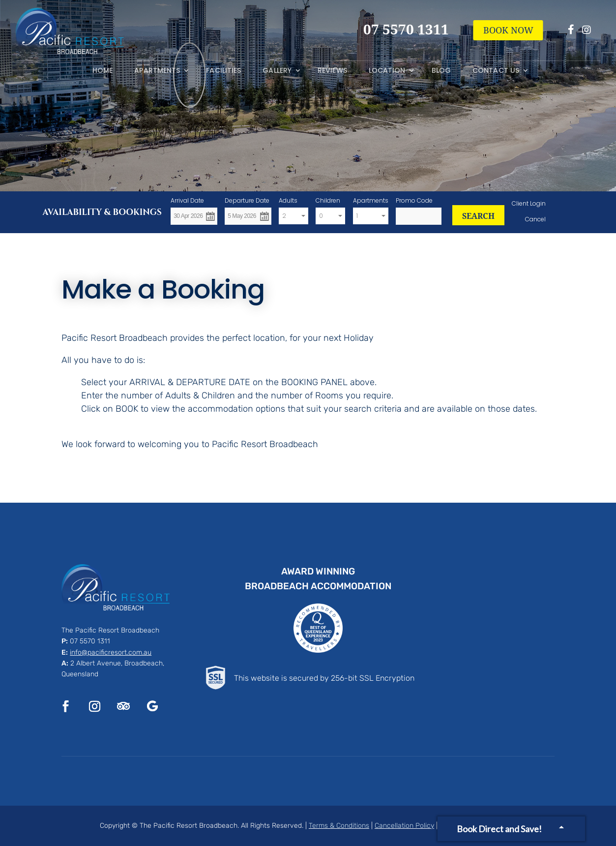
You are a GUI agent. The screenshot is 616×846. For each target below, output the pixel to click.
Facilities (223, 71)
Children (328, 200)
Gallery (277, 71)
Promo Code (414, 200)
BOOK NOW (508, 30)
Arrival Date (187, 200)
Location (387, 71)
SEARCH (478, 216)
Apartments (157, 71)
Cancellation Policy (404, 826)
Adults (288, 200)
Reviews (332, 71)
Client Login (529, 203)
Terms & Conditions (339, 826)
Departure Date (247, 200)
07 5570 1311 (90, 641)
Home (103, 71)
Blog (441, 71)
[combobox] (293, 216)
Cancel (535, 219)
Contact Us (496, 71)
